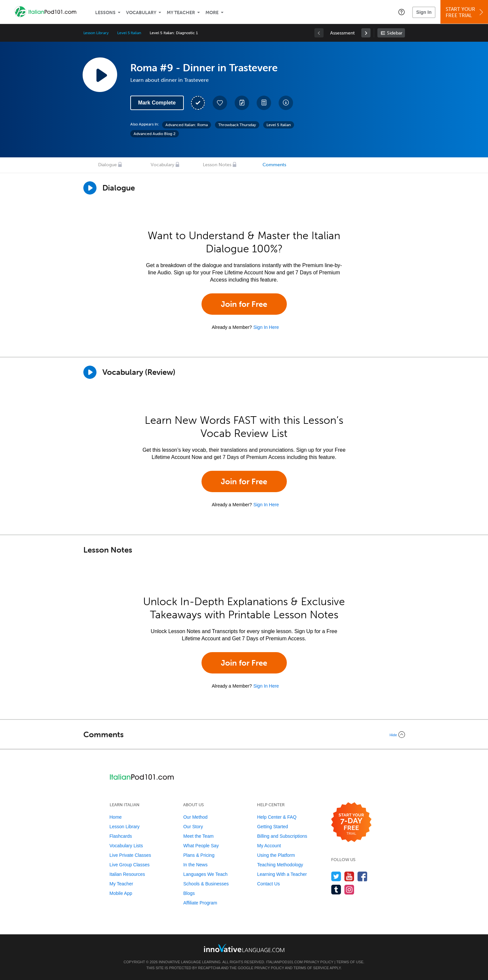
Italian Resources (127, 874)
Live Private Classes (130, 855)
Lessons (105, 13)
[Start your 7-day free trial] (351, 822)
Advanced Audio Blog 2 (155, 134)
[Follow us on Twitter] (336, 876)
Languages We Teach (205, 874)
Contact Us (268, 884)
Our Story (193, 827)
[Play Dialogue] (90, 188)
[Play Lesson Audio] (100, 75)
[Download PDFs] (264, 103)
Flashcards (121, 836)
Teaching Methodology (280, 865)
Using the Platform (276, 855)
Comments (274, 165)
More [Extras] (212, 13)
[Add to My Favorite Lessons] (220, 103)
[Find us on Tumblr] (336, 889)
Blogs (189, 893)
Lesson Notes (217, 165)
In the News (195, 865)
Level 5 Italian (129, 33)
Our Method (195, 817)
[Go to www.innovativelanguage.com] (244, 948)
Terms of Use (350, 962)
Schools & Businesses (206, 884)
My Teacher (181, 13)
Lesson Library (96, 33)
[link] (366, 33)
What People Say (201, 846)
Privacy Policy (319, 962)
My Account (269, 846)
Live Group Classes (130, 865)
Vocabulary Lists (126, 846)
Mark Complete (157, 103)
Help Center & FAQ (277, 817)
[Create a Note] (242, 103)
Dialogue (107, 165)
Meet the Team (198, 836)
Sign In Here (266, 327)
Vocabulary (141, 13)
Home (116, 817)
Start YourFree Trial (465, 12)
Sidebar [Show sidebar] (395, 33)
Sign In (424, 12)
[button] (402, 12)
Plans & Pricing (199, 855)
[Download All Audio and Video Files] (286, 103)
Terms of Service (311, 968)
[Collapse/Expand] (244, 735)
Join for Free (244, 304)
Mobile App (121, 893)
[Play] (90, 372)
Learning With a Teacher (282, 874)
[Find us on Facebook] (362, 876)
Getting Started (272, 827)
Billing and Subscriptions (282, 836)
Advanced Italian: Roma (187, 125)
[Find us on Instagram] (349, 889)
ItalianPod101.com (285, 962)
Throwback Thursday (237, 125)
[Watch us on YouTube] (349, 876)
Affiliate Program (200, 903)
